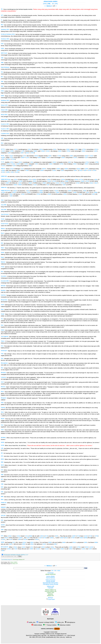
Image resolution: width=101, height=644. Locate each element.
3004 (41, 149)
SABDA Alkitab (37, 625)
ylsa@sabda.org (51, 637)
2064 (60, 151)
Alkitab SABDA (14, 562)
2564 (83, 151)
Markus (49, 6)
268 (22, 153)
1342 (96, 151)
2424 (16, 149)
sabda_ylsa (31, 622)
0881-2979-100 (37, 637)
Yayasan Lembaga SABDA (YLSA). (44, 634)
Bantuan (51, 598)
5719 (81, 180)
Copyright (51, 588)
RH (55, 571)
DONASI (57, 629)
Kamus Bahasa (51, 578)
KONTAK (43, 629)
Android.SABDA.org (50, 591)
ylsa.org (62, 637)
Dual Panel (50, 599)
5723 (87, 181)
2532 (27, 153)
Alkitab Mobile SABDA (50, 1)
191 (29, 149)
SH (52, 571)
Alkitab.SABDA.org (50, 590)
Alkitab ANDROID (50, 574)
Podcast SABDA (50, 625)
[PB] (56, 4)
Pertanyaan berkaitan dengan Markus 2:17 (16, 555)
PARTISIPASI (50, 629)
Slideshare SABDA (64, 625)
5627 (96, 183)
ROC (59, 571)
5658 (20, 185)
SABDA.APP (51, 593)
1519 (25, 539)
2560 (43, 151)
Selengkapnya (70, 622)
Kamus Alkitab (50, 576)
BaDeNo (50, 594)
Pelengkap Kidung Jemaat (50, 584)
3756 (84, 149)
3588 (68, 149)
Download (51, 573)
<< (45, 6)
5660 (34, 180)
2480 (76, 149)
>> (56, 6)
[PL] (53, 4)
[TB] (49, 4)
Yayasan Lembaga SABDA (45, 622)
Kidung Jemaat (51, 581)
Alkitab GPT (15, 564)
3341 (37, 539)
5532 (96, 149)
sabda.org (69, 637)
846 (55, 149)
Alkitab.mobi (50, 586)
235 (23, 151)
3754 (32, 153)
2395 (12, 151)
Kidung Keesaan (51, 580)
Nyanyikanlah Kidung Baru (51, 583)
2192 (3, 151)
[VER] (45, 4)
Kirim (20, 556)
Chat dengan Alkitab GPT (19, 560)
